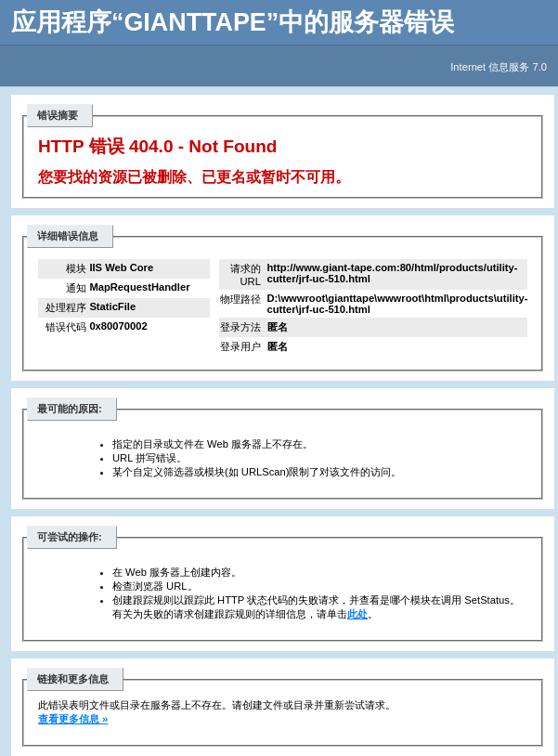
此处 (357, 614)
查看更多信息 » (73, 719)
